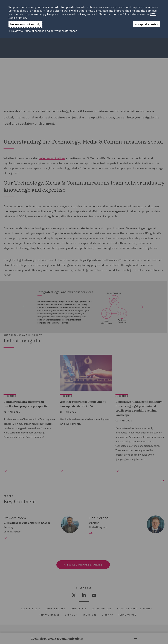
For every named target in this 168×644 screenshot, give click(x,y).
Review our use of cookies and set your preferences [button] (44, 31)
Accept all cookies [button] (146, 24)
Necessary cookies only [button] (25, 24)
